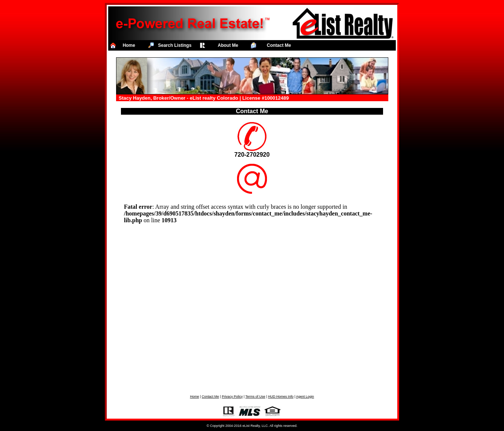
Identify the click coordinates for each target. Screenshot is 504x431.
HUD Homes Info (281, 397)
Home (194, 397)
